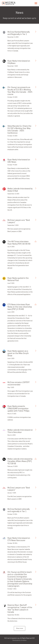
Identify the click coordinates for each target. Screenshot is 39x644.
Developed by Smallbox (19, 640)
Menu (36, 3)
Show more (20, 628)
